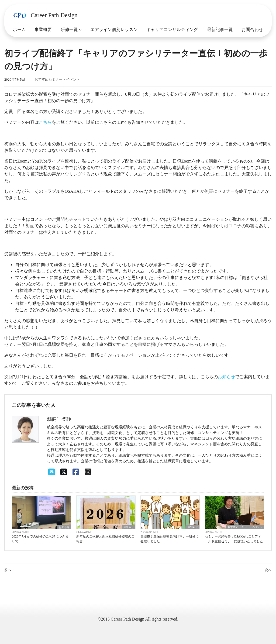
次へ (268, 570)
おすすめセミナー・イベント (57, 80)
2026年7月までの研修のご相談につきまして (40, 539)
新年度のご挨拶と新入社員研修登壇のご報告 (105, 539)
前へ (8, 570)
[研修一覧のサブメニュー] (80, 30)
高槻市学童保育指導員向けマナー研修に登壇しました (170, 539)
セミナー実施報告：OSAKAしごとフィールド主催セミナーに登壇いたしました (234, 539)
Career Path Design (54, 15)
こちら (45, 122)
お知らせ (226, 377)
